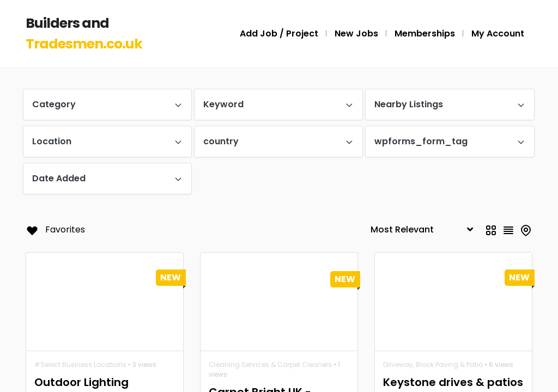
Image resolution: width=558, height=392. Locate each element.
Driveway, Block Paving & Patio (433, 365)
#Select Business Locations (80, 365)
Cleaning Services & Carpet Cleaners (270, 365)
